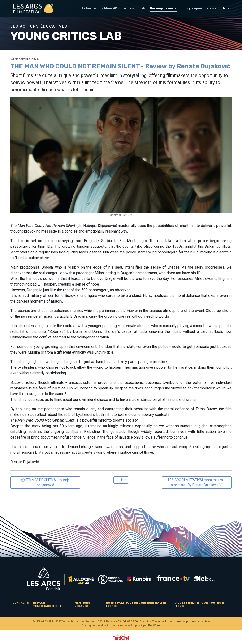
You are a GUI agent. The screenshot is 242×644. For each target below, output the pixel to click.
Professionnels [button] (135, 8)
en (230, 8)
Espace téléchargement (47, 604)
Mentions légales (82, 604)
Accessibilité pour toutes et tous (201, 604)
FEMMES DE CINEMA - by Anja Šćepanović (45, 482)
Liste (121, 480)
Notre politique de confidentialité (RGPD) (136, 604)
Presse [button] (212, 8)
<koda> (123, 625)
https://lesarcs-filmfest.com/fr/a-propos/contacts (176, 621)
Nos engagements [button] (163, 8)
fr (224, 8)
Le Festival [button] (90, 8)
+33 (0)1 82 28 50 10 (129, 621)
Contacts (21, 603)
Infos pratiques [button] (192, 8)
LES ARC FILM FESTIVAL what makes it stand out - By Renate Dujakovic (197, 482)
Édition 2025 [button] (110, 8)
